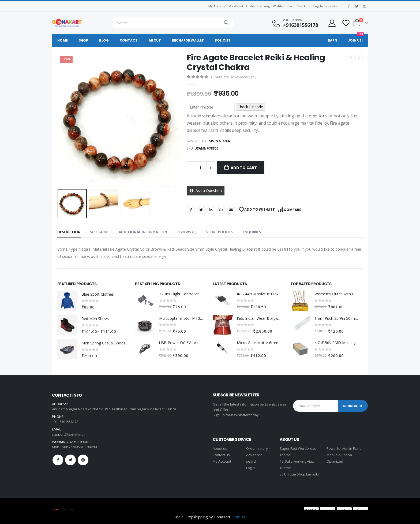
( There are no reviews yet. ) (234, 77)
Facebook (191, 210)
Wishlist (279, 6)
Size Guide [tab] (100, 232)
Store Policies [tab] (220, 232)
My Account (217, 6)
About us (220, 448)
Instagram (83, 460)
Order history (257, 448)
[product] (67, 301)
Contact (129, 40)
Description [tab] (69, 232)
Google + (221, 210)
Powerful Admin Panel (344, 448)
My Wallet (236, 6)
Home (63, 40)
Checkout (304, 6)
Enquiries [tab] (252, 232)
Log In (318, 6)
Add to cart (244, 168)
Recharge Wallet (188, 40)
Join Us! (356, 38)
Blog (104, 40)
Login (250, 468)
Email (231, 210)
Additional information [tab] (143, 232)
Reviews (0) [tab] (186, 232)
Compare (292, 210)
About (155, 40)
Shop (84, 40)
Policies (222, 40)
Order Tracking (258, 6)
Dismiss (238, 517)
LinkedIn (211, 210)
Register (332, 6)
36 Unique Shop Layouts (299, 474)
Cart (291, 6)
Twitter (201, 210)
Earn (333, 40)
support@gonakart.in (69, 434)
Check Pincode (250, 107)
